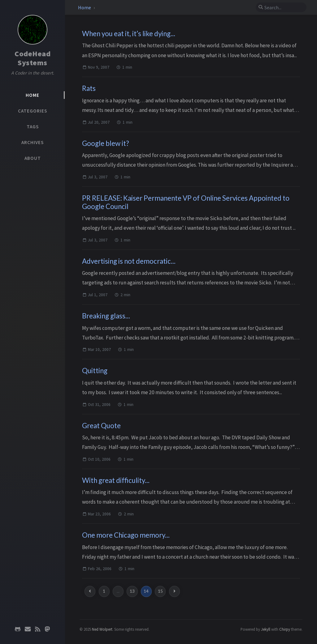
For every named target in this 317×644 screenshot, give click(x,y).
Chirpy (285, 629)
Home (85, 7)
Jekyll (266, 629)
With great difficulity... (116, 480)
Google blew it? (106, 143)
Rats (89, 88)
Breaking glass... (106, 316)
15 (160, 591)
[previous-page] (90, 591)
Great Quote (101, 426)
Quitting (95, 371)
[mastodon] (47, 629)
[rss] (37, 629)
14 (146, 591)
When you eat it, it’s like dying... (129, 34)
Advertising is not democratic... (129, 261)
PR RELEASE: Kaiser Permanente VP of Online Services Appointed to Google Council (186, 202)
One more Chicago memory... (126, 535)
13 (132, 591)
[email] (28, 629)
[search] (281, 7)
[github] (18, 629)
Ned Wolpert (102, 629)
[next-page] (174, 591)
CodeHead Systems (33, 58)
